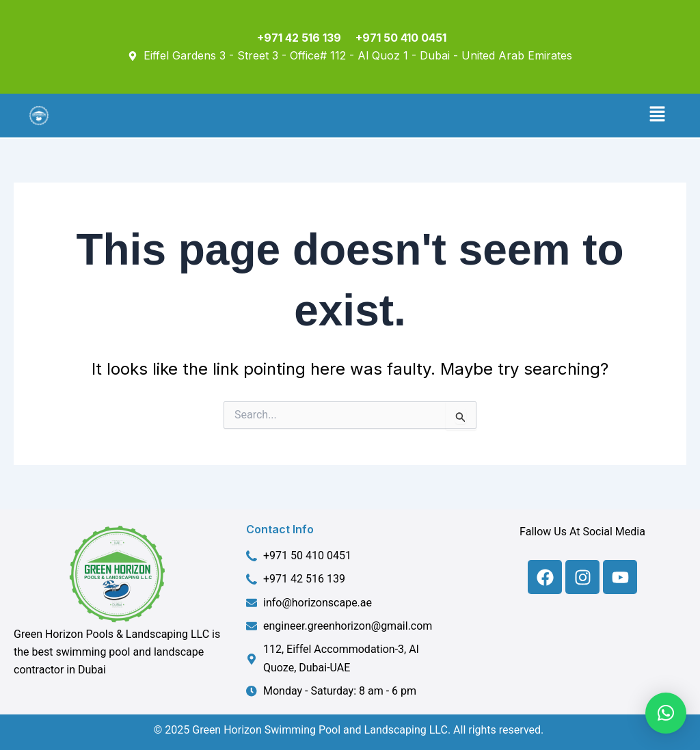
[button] (658, 116)
